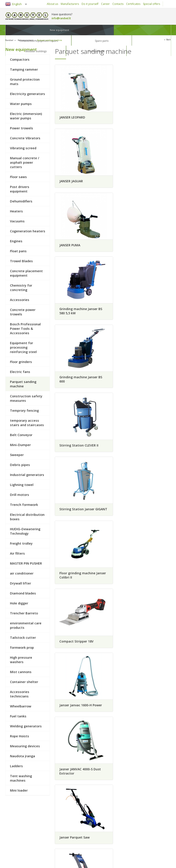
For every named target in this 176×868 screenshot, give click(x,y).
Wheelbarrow (21, 706)
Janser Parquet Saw (134, 448)
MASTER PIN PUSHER (26, 563)
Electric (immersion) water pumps (26, 116)
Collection (44, 822)
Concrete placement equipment (26, 273)
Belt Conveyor (21, 435)
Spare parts (95, 30)
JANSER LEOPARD (72, 115)
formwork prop (22, 647)
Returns (14, 834)
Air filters (17, 553)
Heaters (16, 211)
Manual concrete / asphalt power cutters (25, 162)
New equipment (21, 30)
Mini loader (19, 790)
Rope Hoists (20, 736)
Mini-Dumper (20, 445)
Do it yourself (90, 4)
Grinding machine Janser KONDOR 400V (138, 518)
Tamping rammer (24, 69)
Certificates (133, 4)
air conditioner (22, 573)
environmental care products (26, 625)
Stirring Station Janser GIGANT (77, 318)
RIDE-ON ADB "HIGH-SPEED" (80, 585)
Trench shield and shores (126, 847)
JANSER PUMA (70, 179)
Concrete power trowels (23, 312)
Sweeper (17, 454)
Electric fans (20, 371)
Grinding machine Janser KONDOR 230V (78, 518)
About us (52, 4)
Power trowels (22, 128)
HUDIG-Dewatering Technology (25, 531)
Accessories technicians (20, 694)
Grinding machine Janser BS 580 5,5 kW (141, 181)
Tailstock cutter (23, 637)
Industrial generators (27, 474)
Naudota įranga (22, 756)
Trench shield (156, 30)
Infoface (165, 862)
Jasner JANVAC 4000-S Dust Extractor (80, 450)
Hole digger (19, 603)
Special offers (152, 4)
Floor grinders (21, 361)
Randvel (10, 40)
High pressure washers (21, 659)
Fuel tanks (18, 716)
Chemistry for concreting (21, 287)
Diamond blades (23, 593)
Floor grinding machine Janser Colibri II (143, 318)
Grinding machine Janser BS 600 (81, 250)
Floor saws (18, 177)
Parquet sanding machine (57, 40)
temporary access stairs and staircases (27, 422)
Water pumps (21, 103)
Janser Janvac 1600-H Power (141, 384)
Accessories (20, 299)
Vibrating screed (23, 148)
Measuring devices (25, 746)
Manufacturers (70, 4)
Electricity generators (27, 93)
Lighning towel (22, 484)
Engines (16, 241)
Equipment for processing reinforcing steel (23, 347)
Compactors (20, 59)
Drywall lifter (21, 583)
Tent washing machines (21, 778)
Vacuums (17, 221)
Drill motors (20, 494)
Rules (12, 840)
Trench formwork (24, 504)
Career (105, 4)
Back (168, 40)
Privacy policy (47, 840)
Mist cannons (21, 672)
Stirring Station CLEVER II (139, 248)
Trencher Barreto (24, 613)
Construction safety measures (26, 398)
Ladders (16, 766)
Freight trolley (21, 543)
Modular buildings (125, 30)
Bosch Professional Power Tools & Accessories (25, 328)
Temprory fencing (24, 410)
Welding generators (26, 726)
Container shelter (24, 682)
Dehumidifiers (21, 201)
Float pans (18, 251)
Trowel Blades (21, 261)
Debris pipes (20, 464)
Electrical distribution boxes (27, 517)
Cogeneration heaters (28, 231)
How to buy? (17, 822)
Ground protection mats (25, 81)
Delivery (43, 828)
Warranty (44, 834)
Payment (15, 828)
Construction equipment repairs (58, 30)
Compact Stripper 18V (76, 384)
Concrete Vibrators (25, 138)
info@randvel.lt (61, 18)
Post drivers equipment (20, 189)
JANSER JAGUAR (131, 115)
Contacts (118, 4)
